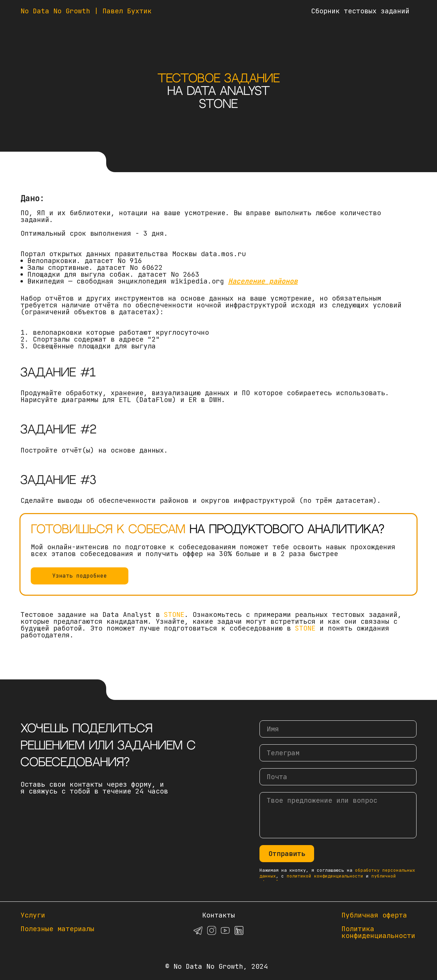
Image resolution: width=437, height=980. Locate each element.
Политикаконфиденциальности (378, 932)
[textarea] (338, 815)
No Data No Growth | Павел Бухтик (86, 11)
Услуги (33, 915)
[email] (338, 777)
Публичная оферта (374, 915)
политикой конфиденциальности (325, 876)
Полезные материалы (57, 929)
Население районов (263, 281)
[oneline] (338, 753)
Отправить (287, 854)
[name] (338, 729)
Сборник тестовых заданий (360, 11)
